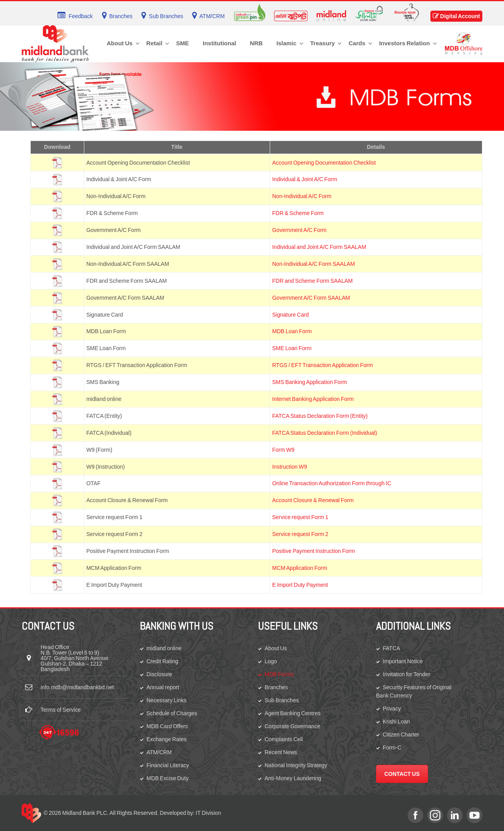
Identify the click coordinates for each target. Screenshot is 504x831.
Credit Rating (162, 661)
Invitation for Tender (407, 674)
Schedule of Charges (172, 713)
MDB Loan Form (292, 331)
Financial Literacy (168, 765)
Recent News (281, 752)
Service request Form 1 (300, 517)
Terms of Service (61, 710)
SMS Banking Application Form (309, 382)
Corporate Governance (292, 726)
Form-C (392, 748)
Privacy (392, 709)
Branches (276, 687)
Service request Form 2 (300, 534)
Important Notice (403, 661)
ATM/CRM (159, 752)
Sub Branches (282, 700)
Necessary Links (167, 700)
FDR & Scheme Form (298, 213)
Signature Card (290, 315)
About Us (276, 648)
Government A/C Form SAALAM (311, 298)
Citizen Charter (401, 735)
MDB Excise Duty (168, 778)
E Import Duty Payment (300, 585)
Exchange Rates (167, 739)
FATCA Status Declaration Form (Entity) (320, 416)
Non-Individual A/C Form (302, 196)
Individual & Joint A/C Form (305, 179)
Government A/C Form (299, 230)
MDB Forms (279, 674)
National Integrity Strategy (296, 765)
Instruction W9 (289, 467)
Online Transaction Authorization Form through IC (332, 483)
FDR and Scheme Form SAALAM (312, 281)
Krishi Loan (396, 722)
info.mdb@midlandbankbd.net (77, 687)
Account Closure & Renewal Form (313, 500)
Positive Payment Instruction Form (313, 551)
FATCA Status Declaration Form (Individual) (325, 433)
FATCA (391, 648)
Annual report (163, 687)
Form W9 (283, 450)
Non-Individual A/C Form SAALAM (313, 264)
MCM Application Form (300, 568)
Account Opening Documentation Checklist (324, 163)
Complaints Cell (284, 739)
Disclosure (159, 674)
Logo (271, 661)
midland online (164, 648)
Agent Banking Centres (293, 713)
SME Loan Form (292, 348)
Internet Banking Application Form (313, 399)
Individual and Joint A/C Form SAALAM (319, 247)
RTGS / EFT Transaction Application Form (322, 365)
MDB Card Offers (167, 726)
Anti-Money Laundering (293, 778)
